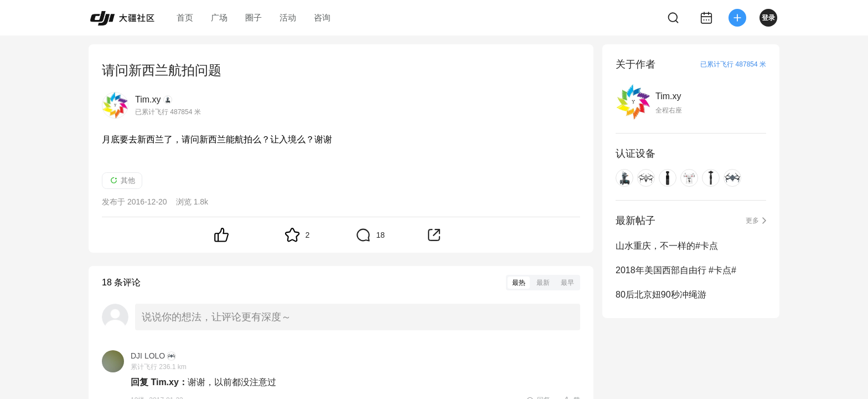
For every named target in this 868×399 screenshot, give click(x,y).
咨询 (322, 17)
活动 (288, 17)
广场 (219, 17)
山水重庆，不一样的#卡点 (667, 246)
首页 (185, 17)
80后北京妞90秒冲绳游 (661, 295)
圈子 (254, 17)
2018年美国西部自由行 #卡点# (676, 270)
